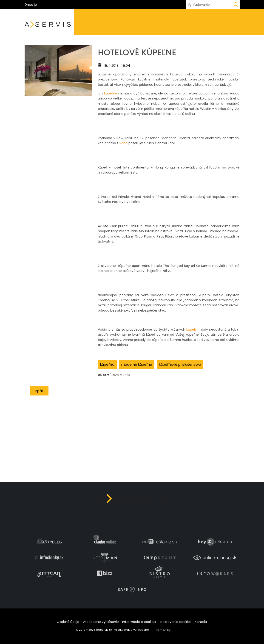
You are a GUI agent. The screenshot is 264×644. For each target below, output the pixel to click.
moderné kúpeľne (137, 364)
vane (123, 143)
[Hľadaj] (236, 5)
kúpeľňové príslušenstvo (180, 364)
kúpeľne (111, 93)
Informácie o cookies (139, 622)
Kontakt (201, 622)
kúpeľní (192, 329)
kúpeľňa (107, 364)
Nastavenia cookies (176, 622)
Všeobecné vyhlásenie (101, 622)
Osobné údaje (68, 622)
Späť (39, 391)
